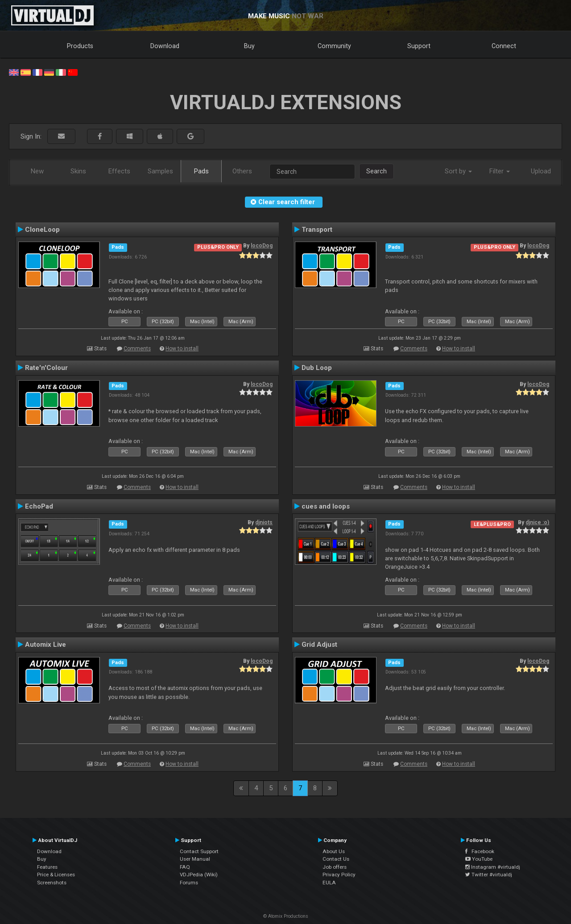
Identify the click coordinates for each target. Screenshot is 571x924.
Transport (317, 230)
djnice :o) (537, 522)
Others (242, 171)
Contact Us (336, 859)
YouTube (479, 859)
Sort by (458, 171)
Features (47, 867)
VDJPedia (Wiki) (199, 875)
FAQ (185, 867)
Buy (249, 46)
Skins (78, 171)
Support (419, 46)
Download (165, 46)
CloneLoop (42, 230)
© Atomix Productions (286, 916)
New (37, 171)
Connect (504, 46)
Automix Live (46, 645)
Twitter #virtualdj (489, 875)
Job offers (335, 867)
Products (80, 46)
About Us (334, 851)
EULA (329, 883)
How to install (182, 349)
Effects (119, 171)
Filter (500, 171)
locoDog (262, 246)
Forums (189, 883)
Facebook (480, 851)
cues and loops (326, 506)
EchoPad (39, 506)
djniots (264, 522)
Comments (137, 349)
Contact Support (199, 851)
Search (377, 171)
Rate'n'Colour (46, 368)
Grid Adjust (319, 645)
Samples (160, 171)
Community (334, 46)
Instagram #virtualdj (493, 867)
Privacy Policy (339, 875)
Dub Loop (317, 368)
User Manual (195, 859)
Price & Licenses (56, 875)
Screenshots (52, 883)
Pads (201, 171)
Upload (541, 171)
